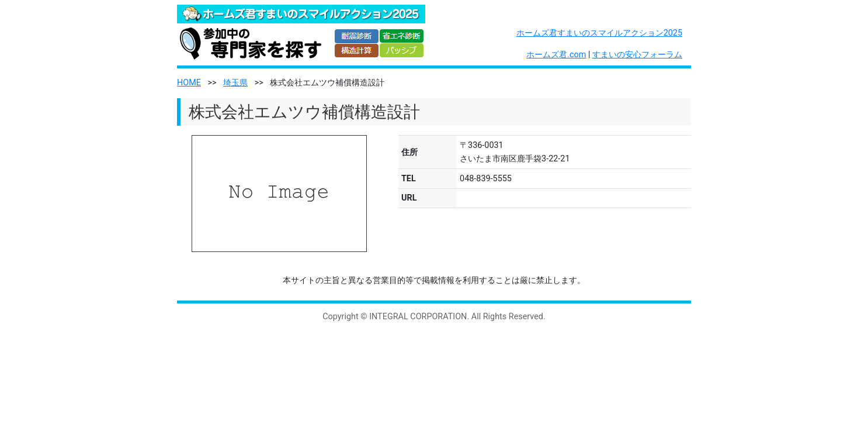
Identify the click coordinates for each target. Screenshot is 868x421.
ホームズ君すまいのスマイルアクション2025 (599, 33)
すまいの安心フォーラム (637, 55)
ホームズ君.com (556, 55)
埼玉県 (235, 83)
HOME (189, 83)
